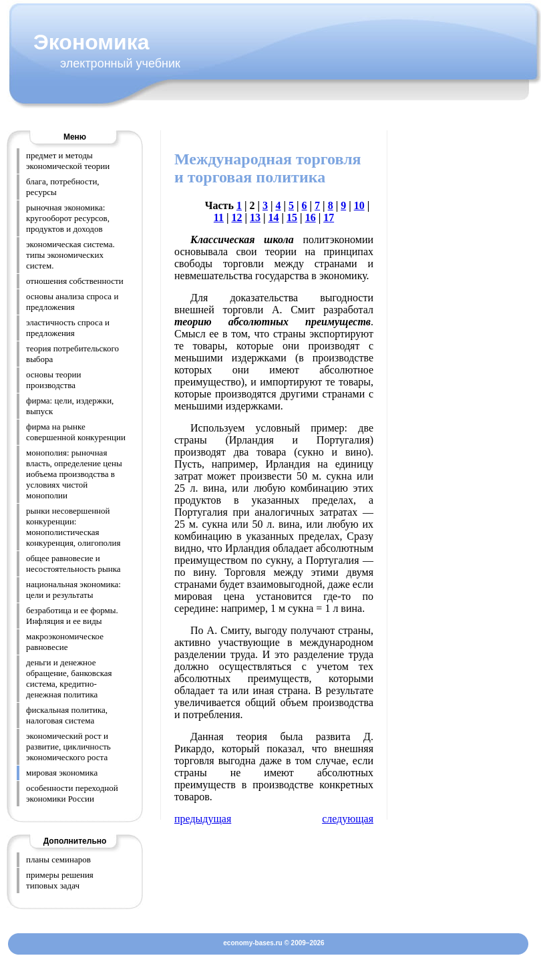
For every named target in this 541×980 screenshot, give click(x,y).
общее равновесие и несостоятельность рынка (73, 563)
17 (329, 217)
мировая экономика (62, 773)
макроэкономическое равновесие (65, 642)
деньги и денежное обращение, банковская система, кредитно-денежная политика (69, 678)
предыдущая (203, 819)
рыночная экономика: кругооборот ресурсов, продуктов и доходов (68, 218)
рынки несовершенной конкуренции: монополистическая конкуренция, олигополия (73, 527)
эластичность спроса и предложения (68, 328)
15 (292, 217)
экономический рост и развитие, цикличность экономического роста (68, 747)
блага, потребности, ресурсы (63, 187)
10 (359, 205)
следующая (348, 819)
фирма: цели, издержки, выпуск (70, 406)
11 (219, 217)
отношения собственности (75, 281)
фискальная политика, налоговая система (67, 715)
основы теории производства (54, 380)
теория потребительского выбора (72, 354)
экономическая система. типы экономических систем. (70, 255)
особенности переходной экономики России (72, 793)
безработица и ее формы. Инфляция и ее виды (72, 616)
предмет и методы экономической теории (68, 161)
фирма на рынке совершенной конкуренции (76, 432)
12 (237, 217)
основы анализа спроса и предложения (72, 302)
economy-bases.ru (252, 943)
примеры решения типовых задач (60, 880)
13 (255, 217)
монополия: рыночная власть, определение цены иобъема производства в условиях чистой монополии (74, 474)
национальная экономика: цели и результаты (73, 590)
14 (274, 217)
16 (311, 217)
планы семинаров (58, 859)
